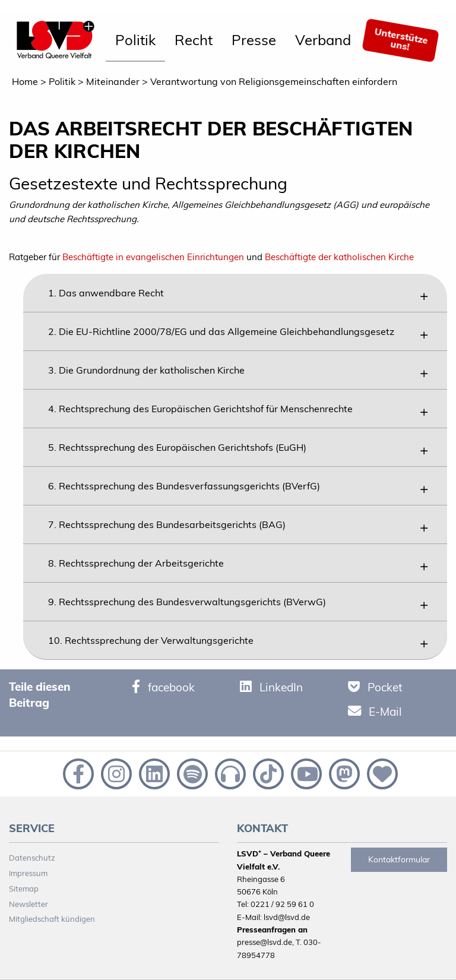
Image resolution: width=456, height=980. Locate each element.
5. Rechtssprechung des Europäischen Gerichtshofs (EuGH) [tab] (177, 447)
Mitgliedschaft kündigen (52, 919)
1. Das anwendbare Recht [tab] (106, 293)
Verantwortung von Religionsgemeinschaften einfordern (274, 81)
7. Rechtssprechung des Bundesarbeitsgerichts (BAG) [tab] (167, 524)
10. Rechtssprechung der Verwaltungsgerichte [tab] (151, 640)
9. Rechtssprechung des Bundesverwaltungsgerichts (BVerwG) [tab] (187, 602)
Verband (323, 40)
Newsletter (28, 904)
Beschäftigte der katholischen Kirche (339, 257)
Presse (254, 40)
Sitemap (24, 889)
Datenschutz (32, 858)
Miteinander (113, 81)
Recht (194, 40)
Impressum (28, 873)
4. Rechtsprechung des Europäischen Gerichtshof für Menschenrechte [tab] (200, 409)
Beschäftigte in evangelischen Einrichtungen (153, 257)
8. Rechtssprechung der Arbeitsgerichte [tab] (136, 563)
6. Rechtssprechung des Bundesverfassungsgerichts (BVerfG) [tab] (184, 486)
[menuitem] (135, 40)
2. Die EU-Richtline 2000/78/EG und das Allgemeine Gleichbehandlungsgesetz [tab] (221, 331)
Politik (135, 40)
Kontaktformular (399, 859)
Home (25, 81)
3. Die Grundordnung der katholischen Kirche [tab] (146, 370)
